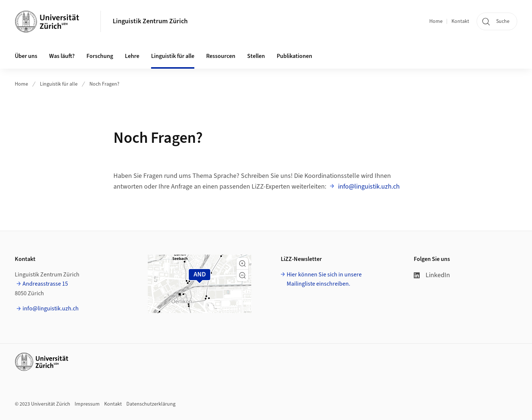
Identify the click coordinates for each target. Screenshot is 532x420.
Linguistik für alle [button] (173, 56)
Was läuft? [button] (62, 56)
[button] (242, 264)
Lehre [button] (132, 56)
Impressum (87, 404)
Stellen (256, 56)
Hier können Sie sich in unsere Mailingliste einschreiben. (324, 279)
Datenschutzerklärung (151, 404)
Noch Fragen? (104, 84)
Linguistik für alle (59, 84)
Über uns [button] (26, 56)
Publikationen (294, 56)
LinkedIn (432, 275)
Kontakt (460, 21)
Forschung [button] (100, 56)
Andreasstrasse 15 (45, 284)
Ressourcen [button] (221, 56)
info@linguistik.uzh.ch (368, 187)
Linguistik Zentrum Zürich (150, 21)
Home (436, 21)
